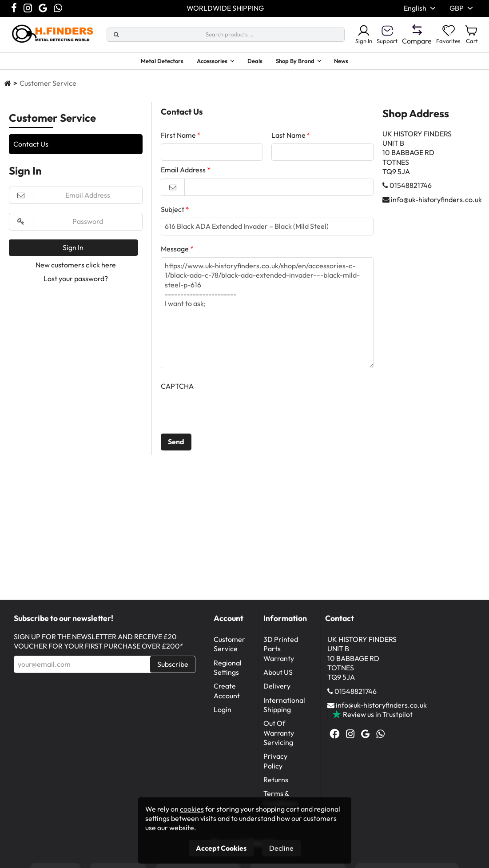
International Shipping (284, 707)
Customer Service (229, 646)
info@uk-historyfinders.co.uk (436, 202)
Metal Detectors (148, 62)
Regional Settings (228, 670)
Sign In (350, 35)
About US (278, 674)
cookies (192, 809)
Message (175, 251)
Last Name (288, 137)
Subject (173, 211)
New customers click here (76, 267)
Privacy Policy (275, 763)
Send (176, 444)
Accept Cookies (221, 848)
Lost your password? (76, 281)
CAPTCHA (177, 388)
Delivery (277, 688)
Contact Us (31, 146)
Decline (281, 848)
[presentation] (228, 414)
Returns (276, 782)
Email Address (183, 172)
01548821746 (411, 187)
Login (223, 712)
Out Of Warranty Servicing (279, 735)
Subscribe (173, 666)
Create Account (227, 693)
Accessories (207, 62)
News (358, 62)
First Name (178, 137)
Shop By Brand (303, 62)
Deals (258, 62)
